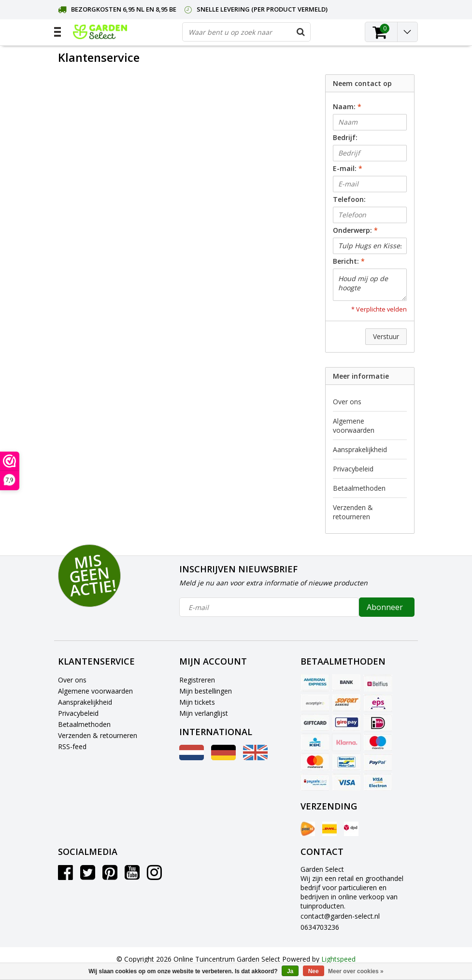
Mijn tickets (197, 702)
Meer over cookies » (356, 971)
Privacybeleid (353, 469)
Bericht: (349, 261)
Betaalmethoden (359, 488)
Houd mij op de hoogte (370, 285)
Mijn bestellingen (206, 691)
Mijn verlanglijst (204, 713)
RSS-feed (72, 746)
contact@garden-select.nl (340, 916)
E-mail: (348, 168)
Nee (314, 971)
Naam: (347, 107)
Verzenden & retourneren (353, 512)
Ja (290, 971)
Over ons (347, 402)
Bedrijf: (345, 137)
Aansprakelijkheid (360, 449)
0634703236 (320, 927)
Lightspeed (338, 959)
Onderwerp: (355, 230)
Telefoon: (349, 199)
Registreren (197, 680)
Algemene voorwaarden (354, 426)
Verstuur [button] (386, 336)
